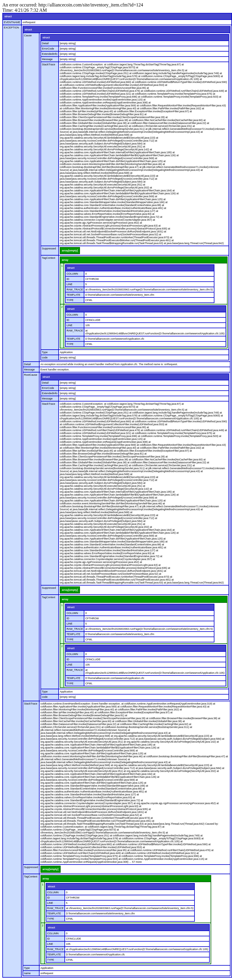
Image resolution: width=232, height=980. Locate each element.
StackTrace (48, 64)
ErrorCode (48, 49)
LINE (69, 284)
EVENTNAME (12, 22)
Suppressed (49, 249)
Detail (45, 43)
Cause (28, 35)
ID (68, 279)
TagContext (49, 258)
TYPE (70, 300)
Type (45, 352)
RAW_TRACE (75, 290)
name (27, 973)
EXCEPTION (11, 28)
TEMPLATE (73, 295)
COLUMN (72, 274)
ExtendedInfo (50, 54)
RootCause (31, 375)
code (45, 358)
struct (8, 16)
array (65, 260)
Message (47, 59)
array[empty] (70, 251)
